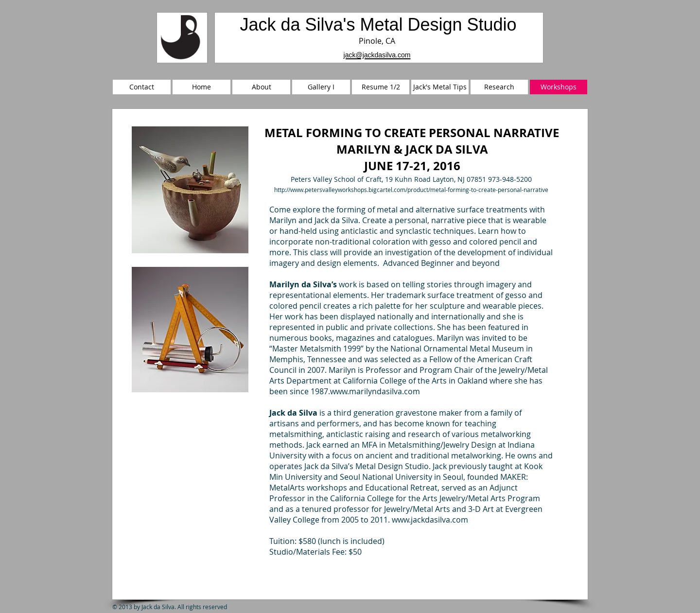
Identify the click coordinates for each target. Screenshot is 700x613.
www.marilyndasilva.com (375, 391)
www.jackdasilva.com (430, 520)
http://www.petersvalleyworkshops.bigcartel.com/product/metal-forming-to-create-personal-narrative (411, 190)
